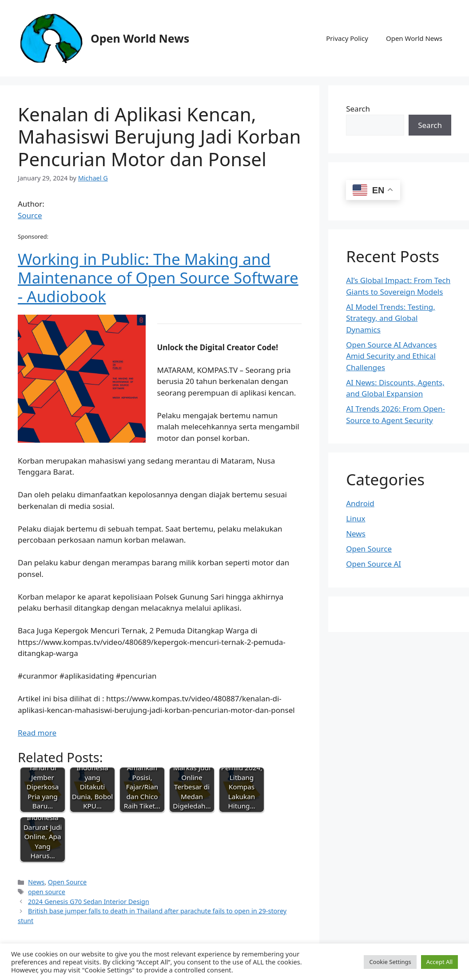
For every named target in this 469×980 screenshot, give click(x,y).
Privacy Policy (347, 38)
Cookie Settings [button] (390, 962)
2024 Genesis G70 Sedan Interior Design (89, 902)
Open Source (67, 882)
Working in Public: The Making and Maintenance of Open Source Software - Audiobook (158, 278)
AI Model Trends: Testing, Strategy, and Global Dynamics (391, 318)
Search (358, 109)
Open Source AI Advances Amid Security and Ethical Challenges (391, 356)
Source (30, 215)
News (36, 882)
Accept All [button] (439, 962)
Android (360, 503)
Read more (37, 733)
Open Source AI (374, 564)
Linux (356, 518)
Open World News (140, 38)
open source (47, 892)
